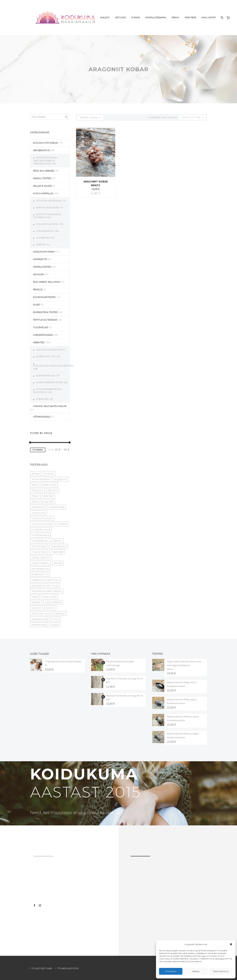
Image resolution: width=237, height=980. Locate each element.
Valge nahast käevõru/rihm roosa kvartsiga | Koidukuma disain (184, 665)
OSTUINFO (120, 18)
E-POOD (136, 18)
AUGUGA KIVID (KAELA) (45, 143)
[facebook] (34, 905)
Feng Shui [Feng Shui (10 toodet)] (37, 490)
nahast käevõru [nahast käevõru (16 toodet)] (40, 563)
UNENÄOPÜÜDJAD (43, 335)
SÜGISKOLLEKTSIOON (44, 297)
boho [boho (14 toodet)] (35, 485)
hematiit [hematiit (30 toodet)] (53, 490)
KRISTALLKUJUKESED (48, 208)
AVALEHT (105, 18)
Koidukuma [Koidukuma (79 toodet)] (38, 513)
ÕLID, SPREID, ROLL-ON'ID (46, 282)
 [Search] (67, 117)
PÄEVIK (175, 18)
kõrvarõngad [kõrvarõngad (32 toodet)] (39, 546)
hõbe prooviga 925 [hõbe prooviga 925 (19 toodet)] (43, 502)
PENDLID (38, 290)
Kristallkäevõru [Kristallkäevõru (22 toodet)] (40, 541)
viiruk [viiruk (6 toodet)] (56, 619)
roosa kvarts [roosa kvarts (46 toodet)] (49, 597)
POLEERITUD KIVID (47, 224)
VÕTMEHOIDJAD (42, 417)
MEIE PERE (190, 18)
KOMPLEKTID (40, 259)
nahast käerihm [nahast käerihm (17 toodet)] (41, 558)
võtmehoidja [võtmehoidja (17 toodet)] (39, 625)
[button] (231, 944)
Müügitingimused (42, 968)
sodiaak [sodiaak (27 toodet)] (36, 602)
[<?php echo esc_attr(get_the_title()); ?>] (96, 194)
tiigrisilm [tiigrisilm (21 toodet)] (37, 608)
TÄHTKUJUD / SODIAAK (45, 320)
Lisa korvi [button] (92, 194)
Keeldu (196, 971)
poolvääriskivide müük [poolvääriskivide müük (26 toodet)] (45, 586)
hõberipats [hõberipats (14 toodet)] (38, 507)
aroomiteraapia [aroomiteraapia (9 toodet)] (41, 479)
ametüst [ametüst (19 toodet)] (49, 474)
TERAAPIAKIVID (45, 231)
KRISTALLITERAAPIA (156, 18)
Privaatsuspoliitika (68, 968)
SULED (36, 305)
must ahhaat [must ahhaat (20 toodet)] (39, 552)
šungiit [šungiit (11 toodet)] (55, 625)
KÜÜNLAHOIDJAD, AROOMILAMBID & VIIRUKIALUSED (46, 161)
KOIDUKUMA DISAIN (44, 252)
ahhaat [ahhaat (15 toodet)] (36, 474)
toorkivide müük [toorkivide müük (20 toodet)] (41, 614)
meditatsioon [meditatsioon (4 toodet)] (59, 546)
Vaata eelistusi (221, 971)
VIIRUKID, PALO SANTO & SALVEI (50, 406)
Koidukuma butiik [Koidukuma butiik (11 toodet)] (42, 518)
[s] (50, 117)
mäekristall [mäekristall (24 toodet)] (57, 552)
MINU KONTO (209, 18)
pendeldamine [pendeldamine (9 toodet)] (40, 569)
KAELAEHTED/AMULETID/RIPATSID (54, 366)
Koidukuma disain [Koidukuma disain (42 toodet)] (42, 524)
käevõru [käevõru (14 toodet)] (58, 541)
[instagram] (40, 905)
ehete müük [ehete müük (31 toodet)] (49, 485)
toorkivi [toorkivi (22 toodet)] (50, 608)
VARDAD (41, 245)
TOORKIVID (43, 238)
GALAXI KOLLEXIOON (49, 350)
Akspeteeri (171, 971)
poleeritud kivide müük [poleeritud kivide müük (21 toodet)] (45, 580)
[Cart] (229, 18)
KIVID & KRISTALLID (43, 193)
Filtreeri (38, 450)
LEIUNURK (38, 274)
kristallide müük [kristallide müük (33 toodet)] (41, 530)
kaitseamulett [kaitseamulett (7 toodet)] (56, 507)
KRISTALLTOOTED (42, 267)
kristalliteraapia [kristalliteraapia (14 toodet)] (40, 535)
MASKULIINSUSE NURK (49, 382)
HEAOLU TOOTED (42, 178)
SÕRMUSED (43, 399)
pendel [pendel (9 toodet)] (58, 563)
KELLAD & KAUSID (42, 186)
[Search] (222, 18)
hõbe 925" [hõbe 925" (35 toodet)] (48, 496)
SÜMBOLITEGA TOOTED (45, 312)
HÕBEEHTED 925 (46, 357)
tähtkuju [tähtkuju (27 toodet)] (60, 614)
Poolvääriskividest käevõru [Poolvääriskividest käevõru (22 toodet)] (47, 591)
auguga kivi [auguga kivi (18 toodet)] (61, 479)
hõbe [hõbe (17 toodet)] (35, 496)
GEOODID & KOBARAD (49, 201)
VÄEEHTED (39, 343)
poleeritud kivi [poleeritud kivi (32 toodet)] (40, 574)
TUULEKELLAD (41, 327)
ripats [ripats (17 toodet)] (35, 597)
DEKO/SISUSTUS (41, 150)
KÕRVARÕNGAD (45, 376)
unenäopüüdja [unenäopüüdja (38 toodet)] (40, 619)
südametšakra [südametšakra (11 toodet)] (53, 602)
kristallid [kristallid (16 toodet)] (62, 524)
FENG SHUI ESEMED (44, 171)
